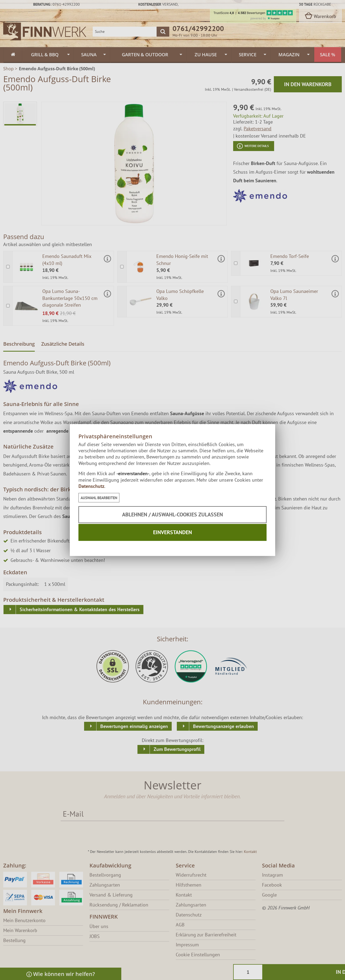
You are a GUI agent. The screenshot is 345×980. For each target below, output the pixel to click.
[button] (99, 498)
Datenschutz (91, 486)
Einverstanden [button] (172, 532)
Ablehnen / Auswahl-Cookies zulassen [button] (172, 514)
